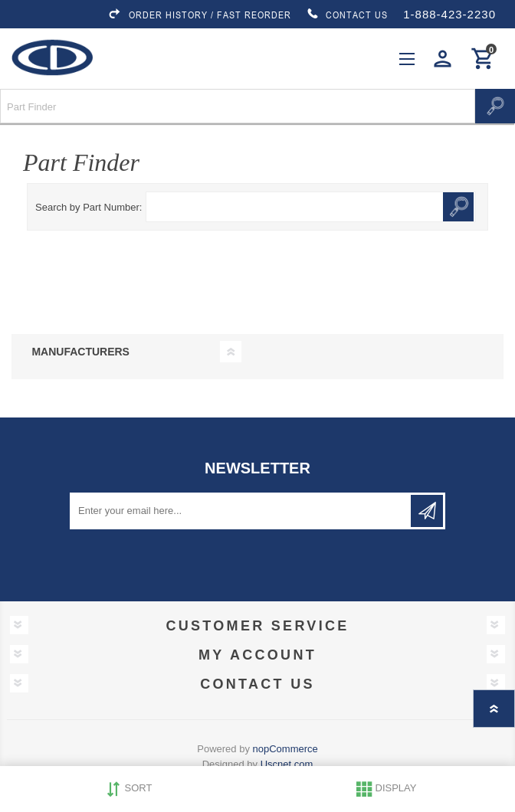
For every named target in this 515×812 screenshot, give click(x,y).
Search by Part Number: (89, 207)
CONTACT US (347, 15)
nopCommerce (285, 749)
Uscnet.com (287, 764)
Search (495, 106)
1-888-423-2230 (449, 14)
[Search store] (238, 106)
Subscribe (427, 511)
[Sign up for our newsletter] (241, 511)
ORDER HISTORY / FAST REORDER (199, 15)
